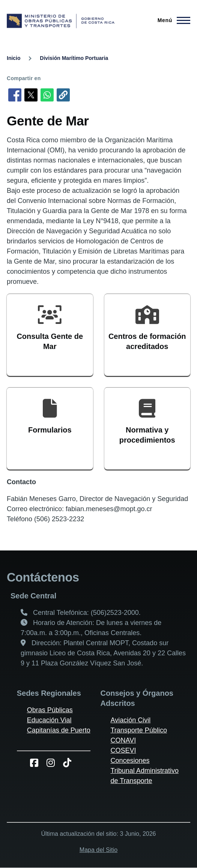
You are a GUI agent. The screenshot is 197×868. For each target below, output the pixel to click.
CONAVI (123, 740)
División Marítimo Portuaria (74, 58)
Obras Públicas (50, 710)
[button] (63, 95)
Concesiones (130, 761)
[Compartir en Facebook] (15, 95)
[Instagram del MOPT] (53, 763)
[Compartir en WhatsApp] (47, 95)
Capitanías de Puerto (59, 730)
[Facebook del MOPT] (37, 763)
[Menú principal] (172, 20)
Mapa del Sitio (98, 850)
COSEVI (123, 750)
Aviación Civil (131, 720)
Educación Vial (49, 720)
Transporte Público (139, 730)
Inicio (14, 58)
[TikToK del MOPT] (70, 763)
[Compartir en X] (31, 95)
